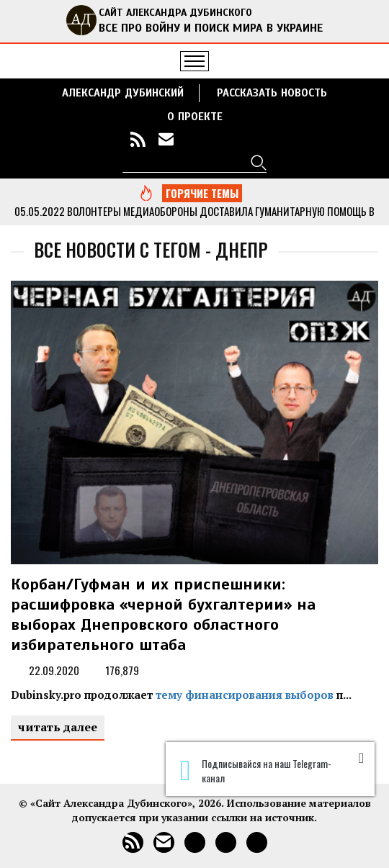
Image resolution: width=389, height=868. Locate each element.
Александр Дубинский (123, 93)
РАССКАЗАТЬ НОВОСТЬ (272, 93)
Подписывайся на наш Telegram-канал (256, 771)
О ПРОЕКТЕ (195, 117)
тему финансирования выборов (245, 695)
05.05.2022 (40, 211)
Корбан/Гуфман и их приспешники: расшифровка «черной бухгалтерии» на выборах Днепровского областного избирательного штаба (163, 614)
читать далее (58, 727)
